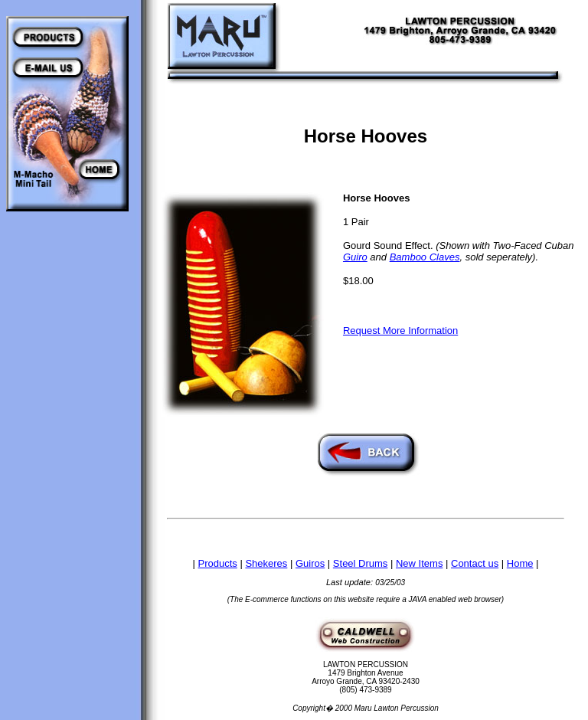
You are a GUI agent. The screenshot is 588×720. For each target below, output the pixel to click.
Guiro (355, 257)
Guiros (310, 563)
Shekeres (266, 563)
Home (520, 563)
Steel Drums (361, 563)
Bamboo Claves (425, 257)
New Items (419, 563)
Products (217, 563)
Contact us (475, 563)
